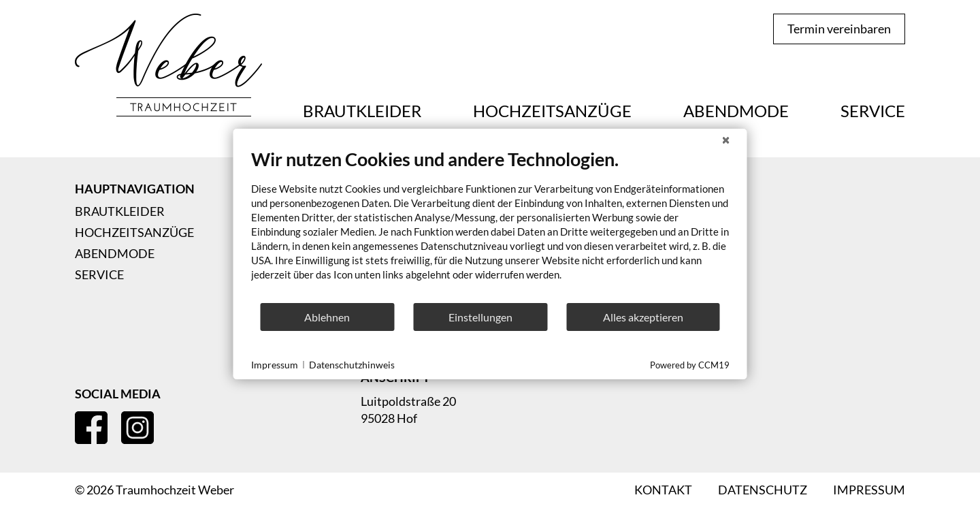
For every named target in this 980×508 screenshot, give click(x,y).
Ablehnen (327, 317)
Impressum (275, 365)
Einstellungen (480, 317)
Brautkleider (362, 111)
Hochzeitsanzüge (552, 111)
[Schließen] (726, 140)
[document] (490, 225)
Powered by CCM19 (690, 365)
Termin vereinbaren (839, 29)
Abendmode (736, 111)
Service (873, 111)
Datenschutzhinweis (352, 365)
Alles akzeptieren (643, 317)
